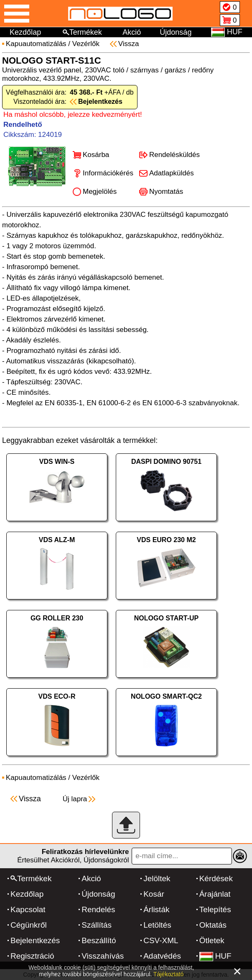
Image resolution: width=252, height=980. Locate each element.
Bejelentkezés (35, 940)
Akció (132, 32)
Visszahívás (103, 956)
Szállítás (97, 925)
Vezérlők (86, 44)
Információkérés (108, 173)
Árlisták (156, 909)
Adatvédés (162, 956)
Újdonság (176, 32)
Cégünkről (29, 925)
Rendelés (98, 909)
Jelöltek (157, 878)
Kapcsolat (28, 909)
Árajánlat (215, 894)
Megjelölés (100, 192)
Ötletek (212, 940)
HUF (215, 956)
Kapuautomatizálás (36, 44)
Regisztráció (32, 956)
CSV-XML (161, 940)
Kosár (154, 894)
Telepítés (215, 909)
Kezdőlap (25, 32)
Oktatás (213, 925)
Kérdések (216, 878)
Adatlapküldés (172, 173)
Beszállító (99, 940)
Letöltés (157, 925)
